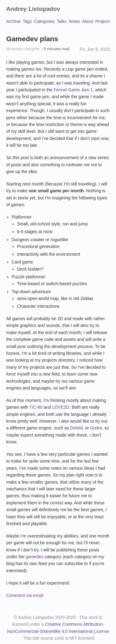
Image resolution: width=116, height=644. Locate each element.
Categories (44, 21)
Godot (96, 428)
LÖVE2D (60, 407)
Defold (76, 428)
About (88, 21)
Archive (13, 21)
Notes (74, 21)
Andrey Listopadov (33, 9)
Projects (103, 21)
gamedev (35, 557)
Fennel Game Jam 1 (73, 90)
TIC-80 (36, 407)
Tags (27, 21)
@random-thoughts (23, 49)
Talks (62, 21)
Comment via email (25, 595)
